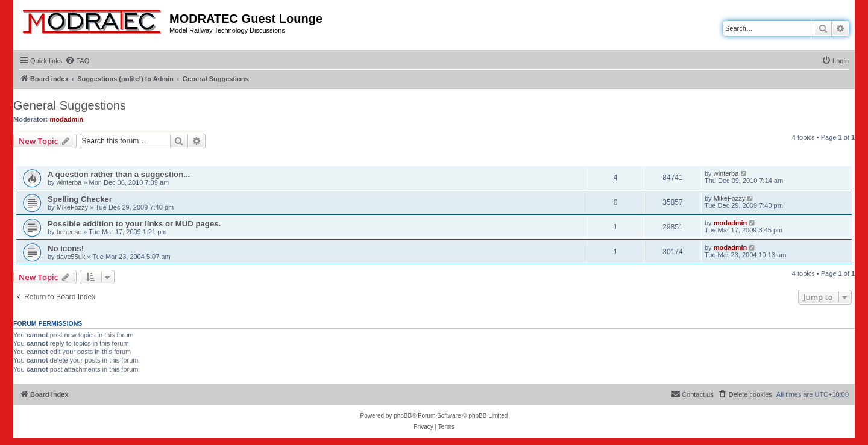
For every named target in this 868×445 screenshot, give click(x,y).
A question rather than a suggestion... (119, 174)
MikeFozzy (73, 207)
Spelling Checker (80, 199)
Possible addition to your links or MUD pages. (134, 224)
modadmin (67, 119)
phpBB (403, 416)
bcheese (69, 232)
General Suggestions (70, 105)
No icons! (66, 248)
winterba (69, 182)
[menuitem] (77, 61)
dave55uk (71, 257)
